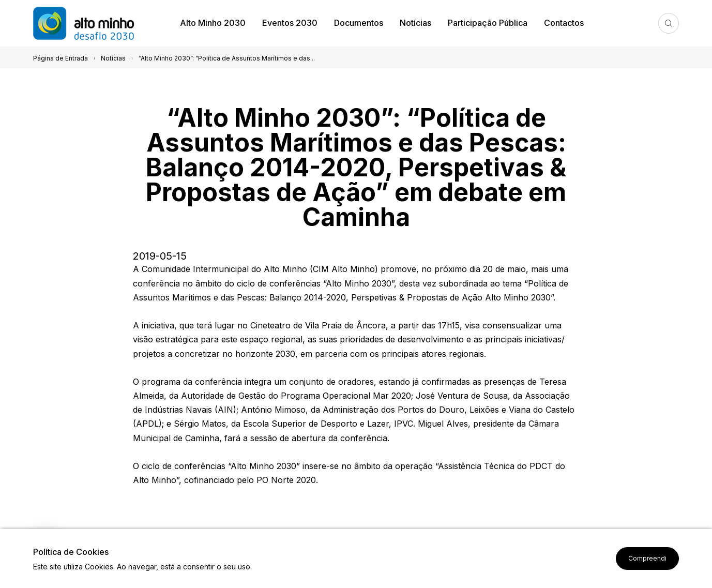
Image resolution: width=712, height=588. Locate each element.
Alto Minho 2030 (213, 23)
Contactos (564, 23)
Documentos (359, 23)
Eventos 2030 (290, 23)
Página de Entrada (60, 58)
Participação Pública (488, 23)
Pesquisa (669, 23)
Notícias (415, 23)
